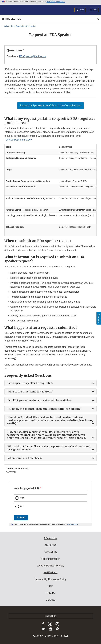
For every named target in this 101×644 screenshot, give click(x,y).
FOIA (50, 586)
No (22, 507)
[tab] (50, 383)
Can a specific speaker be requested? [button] (30, 383)
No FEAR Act (50, 572)
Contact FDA (50, 616)
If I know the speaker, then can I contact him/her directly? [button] (44, 409)
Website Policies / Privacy (51, 566)
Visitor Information (51, 559)
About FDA (50, 545)
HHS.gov (50, 593)
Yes (22, 498)
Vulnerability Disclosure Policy (51, 579)
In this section (11, 19)
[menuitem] (50, 471)
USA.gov (50, 600)
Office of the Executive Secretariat (20, 26)
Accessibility (50, 552)
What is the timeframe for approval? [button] (30, 392)
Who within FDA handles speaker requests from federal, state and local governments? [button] (49, 448)
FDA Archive (50, 538)
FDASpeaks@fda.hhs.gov (33, 56)
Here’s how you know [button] (56, 2)
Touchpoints (72, 524)
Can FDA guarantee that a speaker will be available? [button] (39, 400)
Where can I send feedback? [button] (25, 458)
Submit (21, 517)
